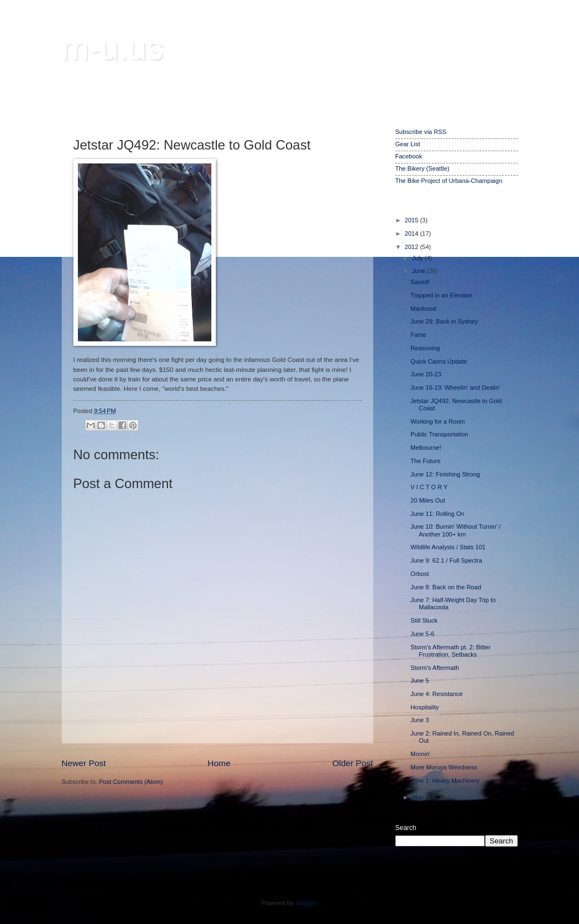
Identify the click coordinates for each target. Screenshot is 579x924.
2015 (413, 220)
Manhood (423, 309)
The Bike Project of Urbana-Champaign (449, 181)
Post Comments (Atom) (131, 782)
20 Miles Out (428, 500)
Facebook (409, 156)
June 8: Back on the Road (446, 587)
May (419, 797)
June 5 (420, 680)
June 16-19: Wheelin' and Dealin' (455, 388)
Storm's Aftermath (435, 668)
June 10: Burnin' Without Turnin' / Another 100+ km (456, 530)
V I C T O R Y (429, 487)
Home (219, 763)
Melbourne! (426, 448)
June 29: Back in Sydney (444, 321)
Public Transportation (439, 434)
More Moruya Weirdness (444, 767)
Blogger (306, 903)
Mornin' (420, 754)
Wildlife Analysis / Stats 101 (448, 547)
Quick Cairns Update (439, 361)
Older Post (353, 763)
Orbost (420, 574)
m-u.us (113, 48)
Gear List (408, 144)
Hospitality (425, 707)
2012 (413, 247)
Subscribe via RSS (421, 132)
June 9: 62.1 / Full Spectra (446, 560)
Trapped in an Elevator (441, 295)
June (420, 271)
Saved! (420, 282)
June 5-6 (422, 634)
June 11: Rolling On (437, 514)
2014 (413, 234)
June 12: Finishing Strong (445, 474)
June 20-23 (426, 374)
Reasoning (425, 348)
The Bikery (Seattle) (422, 168)
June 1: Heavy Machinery (445, 781)
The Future (425, 461)
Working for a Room (438, 421)
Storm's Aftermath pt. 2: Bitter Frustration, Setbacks (451, 651)
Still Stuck (424, 620)
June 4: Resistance (437, 694)
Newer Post (84, 763)
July (419, 258)
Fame (418, 335)
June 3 (420, 720)
